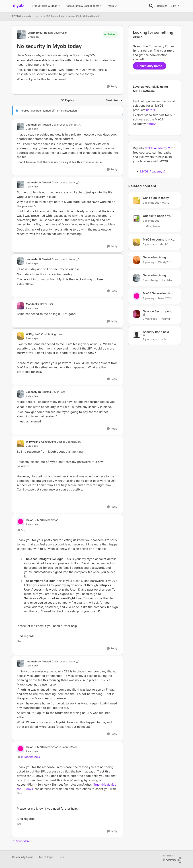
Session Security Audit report (159, 311)
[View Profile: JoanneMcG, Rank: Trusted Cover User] (21, 35)
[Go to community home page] (18, 6)
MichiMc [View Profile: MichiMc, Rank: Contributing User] (165, 244)
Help (61, 857)
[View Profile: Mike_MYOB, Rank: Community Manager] (137, 296)
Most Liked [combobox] (114, 100)
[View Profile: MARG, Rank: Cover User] (137, 200)
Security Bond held (156, 332)
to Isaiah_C (73, 182)
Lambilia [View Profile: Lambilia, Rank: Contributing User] (167, 280)
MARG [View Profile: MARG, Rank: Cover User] (166, 203)
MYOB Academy (156, 148)
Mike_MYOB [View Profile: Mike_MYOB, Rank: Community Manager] (165, 298)
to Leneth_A (73, 125)
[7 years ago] (150, 339)
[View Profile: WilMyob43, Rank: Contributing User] (20, 336)
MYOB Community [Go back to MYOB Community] (22, 16)
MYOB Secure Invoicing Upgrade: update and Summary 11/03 (159, 293)
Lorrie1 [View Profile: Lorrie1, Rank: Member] (164, 339)
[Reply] (112, 87)
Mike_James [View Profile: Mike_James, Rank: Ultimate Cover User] (153, 226)
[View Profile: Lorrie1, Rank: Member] (137, 335)
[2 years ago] (150, 244)
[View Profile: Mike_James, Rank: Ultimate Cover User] (137, 219)
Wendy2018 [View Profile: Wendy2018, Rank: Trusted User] (165, 262)
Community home (150, 66)
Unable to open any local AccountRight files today (159, 216)
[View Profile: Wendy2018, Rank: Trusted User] (137, 260)
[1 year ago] (149, 262)
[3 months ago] (151, 203)
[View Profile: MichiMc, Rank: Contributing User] (137, 242)
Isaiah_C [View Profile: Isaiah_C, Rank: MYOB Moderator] (31, 520)
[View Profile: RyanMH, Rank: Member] (137, 314)
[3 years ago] (150, 319)
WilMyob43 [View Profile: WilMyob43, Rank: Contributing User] (33, 334)
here (149, 110)
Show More (21, 841)
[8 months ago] (151, 280)
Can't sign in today (156, 198)
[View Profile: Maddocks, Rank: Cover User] (20, 306)
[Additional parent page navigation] (37, 16)
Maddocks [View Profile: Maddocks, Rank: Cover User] (32, 304)
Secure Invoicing (154, 257)
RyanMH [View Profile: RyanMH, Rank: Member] (165, 319)
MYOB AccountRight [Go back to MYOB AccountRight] (54, 16)
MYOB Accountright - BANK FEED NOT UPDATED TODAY (158, 240)
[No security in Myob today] (53, 129)
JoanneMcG (32, 757)
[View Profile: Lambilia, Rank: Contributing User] (137, 278)
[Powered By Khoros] (172, 859)
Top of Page (46, 857)
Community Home (23, 857)
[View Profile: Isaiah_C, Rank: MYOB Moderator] (20, 522)
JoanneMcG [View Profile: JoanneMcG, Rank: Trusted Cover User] (35, 33)
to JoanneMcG (72, 442)
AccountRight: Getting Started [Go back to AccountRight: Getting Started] (84, 16)
